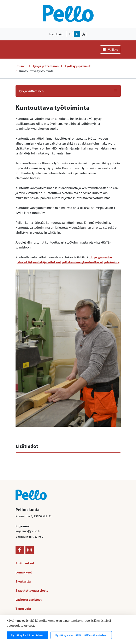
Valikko (110, 49)
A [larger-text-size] (84, 34)
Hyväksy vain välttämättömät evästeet (81, 635)
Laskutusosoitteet (29, 599)
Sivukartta (23, 581)
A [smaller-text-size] (70, 34)
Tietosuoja (23, 609)
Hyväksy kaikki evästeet (27, 635)
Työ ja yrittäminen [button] (68, 91)
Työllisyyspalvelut (78, 66)
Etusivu (21, 66)
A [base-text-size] (77, 34)
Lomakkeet (24, 572)
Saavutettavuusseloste (32, 590)
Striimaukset (25, 563)
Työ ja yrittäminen (46, 66)
